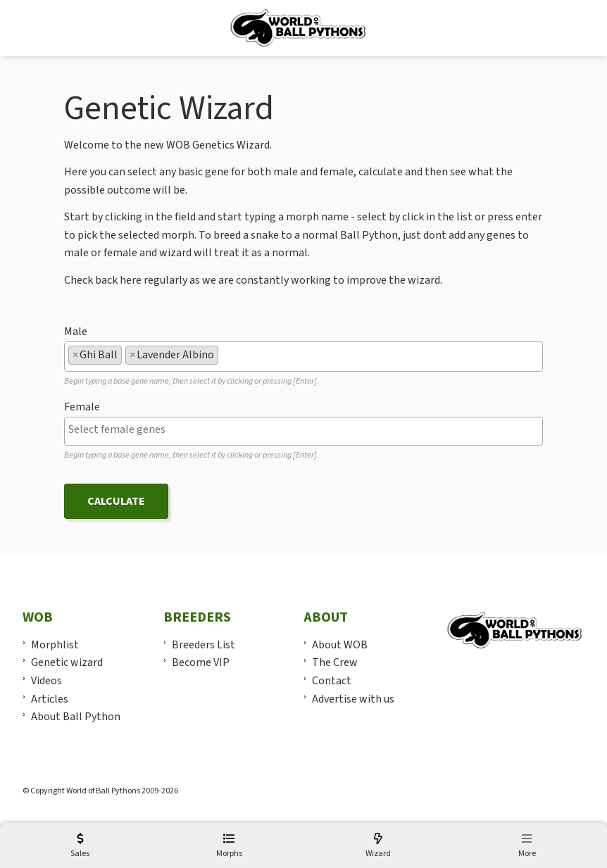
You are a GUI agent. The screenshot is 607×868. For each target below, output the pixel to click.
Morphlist (55, 645)
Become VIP (201, 662)
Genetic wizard (67, 662)
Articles (50, 699)
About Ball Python (76, 717)
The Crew (335, 662)
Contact (332, 681)
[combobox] (303, 357)
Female (82, 407)
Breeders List (204, 645)
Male (76, 332)
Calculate (116, 501)
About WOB (340, 645)
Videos (46, 681)
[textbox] (226, 355)
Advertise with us (353, 699)
